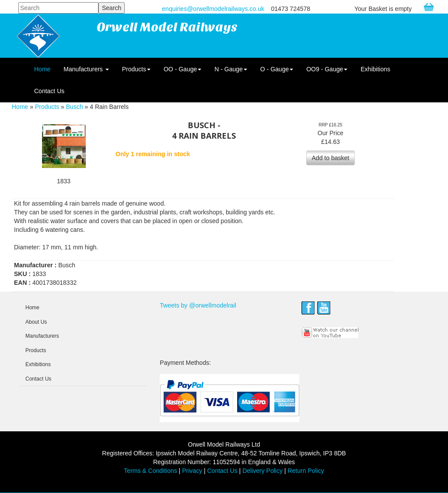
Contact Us (49, 91)
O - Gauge (277, 69)
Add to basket (331, 158)
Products (136, 69)
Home (42, 69)
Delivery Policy (262, 471)
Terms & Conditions (150, 471)
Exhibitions (375, 69)
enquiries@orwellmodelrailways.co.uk (213, 9)
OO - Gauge (182, 69)
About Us (36, 322)
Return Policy (306, 471)
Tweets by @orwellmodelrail (198, 305)
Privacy (192, 471)
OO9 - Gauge (327, 69)
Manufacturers (86, 69)
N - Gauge (231, 69)
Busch (75, 107)
